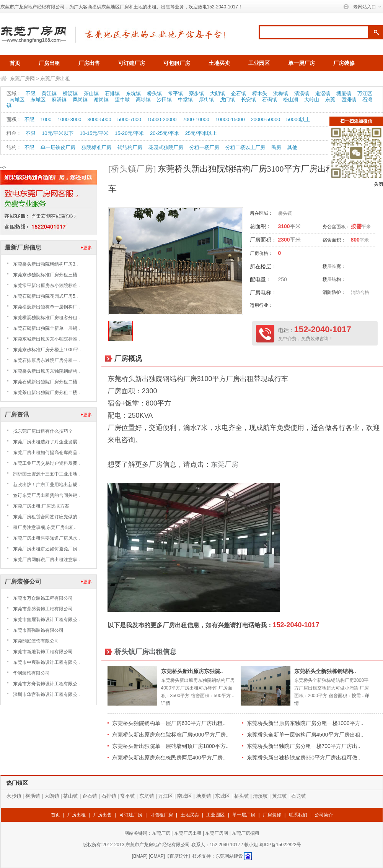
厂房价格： (261, 253)
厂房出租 (49, 63)
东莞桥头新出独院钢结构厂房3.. (45, 264)
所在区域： (261, 213)
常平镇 (175, 93)
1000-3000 (69, 119)
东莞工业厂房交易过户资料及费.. (46, 463)
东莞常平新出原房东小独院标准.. (46, 286)
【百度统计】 (179, 856)
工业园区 (259, 63)
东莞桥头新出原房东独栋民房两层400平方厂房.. (169, 758)
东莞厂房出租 (55, 79)
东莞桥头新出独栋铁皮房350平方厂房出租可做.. (304, 758)
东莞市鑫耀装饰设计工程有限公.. (46, 620)
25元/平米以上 (201, 133)
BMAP (140, 856)
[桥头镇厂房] (132, 169)
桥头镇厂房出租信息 (145, 652)
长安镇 (249, 100)
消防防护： (334, 292)
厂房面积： (263, 240)
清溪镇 (302, 93)
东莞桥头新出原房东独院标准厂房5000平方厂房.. (170, 735)
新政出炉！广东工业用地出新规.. (46, 485)
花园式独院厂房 (166, 147)
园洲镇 (349, 100)
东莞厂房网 (22, 79)
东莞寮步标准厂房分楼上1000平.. (47, 350)
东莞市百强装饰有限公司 (38, 630)
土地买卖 (219, 63)
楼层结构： (334, 279)
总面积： (261, 226)
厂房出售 (89, 63)
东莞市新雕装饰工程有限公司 (43, 652)
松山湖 (291, 100)
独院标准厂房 (96, 147)
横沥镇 (70, 93)
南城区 (17, 100)
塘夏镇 (204, 796)
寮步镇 (196, 93)
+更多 (86, 248)
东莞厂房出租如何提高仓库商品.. (46, 453)
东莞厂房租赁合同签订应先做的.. (46, 517)
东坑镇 (133, 93)
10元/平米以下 (58, 133)
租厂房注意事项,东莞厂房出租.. (45, 527)
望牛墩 (122, 100)
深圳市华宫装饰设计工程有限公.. (46, 694)
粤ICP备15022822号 (280, 845)
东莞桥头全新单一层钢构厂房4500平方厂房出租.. (305, 735)
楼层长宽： (334, 266)
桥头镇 (154, 93)
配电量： (261, 279)
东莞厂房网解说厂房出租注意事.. (46, 560)
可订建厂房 (132, 63)
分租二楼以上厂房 (245, 147)
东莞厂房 (225, 464)
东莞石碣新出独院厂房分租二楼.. (46, 382)
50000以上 (298, 119)
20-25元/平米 (165, 133)
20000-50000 (266, 119)
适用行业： (261, 305)
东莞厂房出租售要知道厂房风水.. (46, 538)
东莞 (330, 100)
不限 (31, 93)
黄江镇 (49, 93)
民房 (276, 147)
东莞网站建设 (229, 856)
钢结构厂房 (130, 147)
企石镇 (239, 93)
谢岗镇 (101, 100)
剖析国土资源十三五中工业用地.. (46, 474)
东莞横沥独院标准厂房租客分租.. (46, 318)
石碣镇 (270, 100)
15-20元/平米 (129, 133)
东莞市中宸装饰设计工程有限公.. (46, 662)
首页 (15, 63)
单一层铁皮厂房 (58, 147)
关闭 (378, 184)
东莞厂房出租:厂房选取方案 (41, 506)
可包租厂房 (177, 63)
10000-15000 (230, 119)
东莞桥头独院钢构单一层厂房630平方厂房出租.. (169, 723)
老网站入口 (365, 7)
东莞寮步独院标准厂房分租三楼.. (46, 275)
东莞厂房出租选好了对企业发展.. (46, 442)
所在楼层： (263, 266)
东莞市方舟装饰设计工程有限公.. (46, 684)
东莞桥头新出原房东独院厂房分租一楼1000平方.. (305, 723)
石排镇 (112, 93)
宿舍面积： (334, 240)
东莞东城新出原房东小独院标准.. (46, 339)
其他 (292, 147)
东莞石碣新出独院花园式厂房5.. (45, 296)
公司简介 (324, 815)
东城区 (38, 100)
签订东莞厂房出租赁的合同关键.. (46, 495)
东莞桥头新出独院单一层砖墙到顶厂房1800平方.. (170, 746)
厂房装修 (344, 63)
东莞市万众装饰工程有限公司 (43, 598)
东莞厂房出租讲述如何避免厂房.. (46, 549)
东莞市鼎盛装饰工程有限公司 (43, 609)
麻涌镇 (59, 100)
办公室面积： (336, 227)
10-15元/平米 (94, 133)
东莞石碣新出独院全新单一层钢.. (46, 328)
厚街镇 (206, 100)
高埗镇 (143, 100)
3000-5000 (99, 119)
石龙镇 (299, 796)
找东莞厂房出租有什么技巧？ (43, 431)
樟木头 (260, 93)
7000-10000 (196, 119)
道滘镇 (323, 93)
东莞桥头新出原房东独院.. (192, 671)
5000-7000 (129, 119)
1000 (46, 119)
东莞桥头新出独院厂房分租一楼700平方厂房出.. (304, 746)
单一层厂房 (302, 63)
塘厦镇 (344, 93)
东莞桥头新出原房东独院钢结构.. (46, 371)
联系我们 (298, 815)
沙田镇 (164, 100)
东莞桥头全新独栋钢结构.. (325, 671)
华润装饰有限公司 (31, 673)
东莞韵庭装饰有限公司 (36, 641)
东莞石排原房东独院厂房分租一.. (46, 360)
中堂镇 (185, 100)
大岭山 (312, 100)
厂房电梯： (263, 292)
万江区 (365, 93)
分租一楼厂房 (204, 147)
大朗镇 (218, 93)
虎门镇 (227, 100)
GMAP (157, 856)
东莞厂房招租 (246, 833)
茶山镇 (91, 93)
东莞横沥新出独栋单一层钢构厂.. (46, 307)
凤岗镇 (80, 100)
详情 (166, 703)
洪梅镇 (281, 93)
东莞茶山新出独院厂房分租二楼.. (46, 393)
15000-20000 (162, 119)
